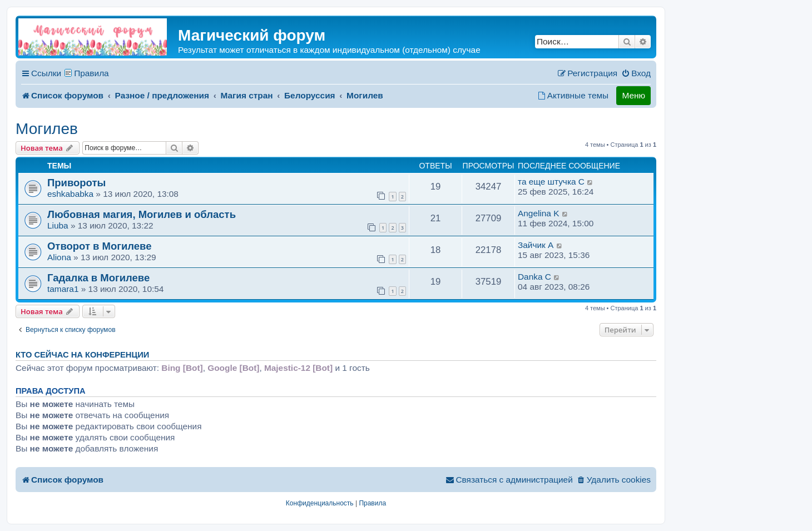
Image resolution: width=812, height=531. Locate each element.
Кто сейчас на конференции (82, 355)
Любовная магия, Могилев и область (142, 214)
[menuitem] (636, 73)
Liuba (58, 225)
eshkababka (70, 194)
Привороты (76, 183)
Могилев (47, 129)
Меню (633, 95)
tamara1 (63, 289)
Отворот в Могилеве (99, 246)
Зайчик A (536, 245)
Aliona (59, 257)
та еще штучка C (551, 182)
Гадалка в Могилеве (98, 278)
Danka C (534, 277)
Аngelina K (538, 213)
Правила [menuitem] (91, 73)
